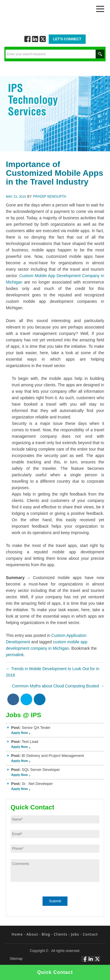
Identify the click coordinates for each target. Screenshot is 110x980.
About (32, 934)
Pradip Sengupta (50, 197)
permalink (15, 655)
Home (17, 934)
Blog (46, 934)
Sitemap (16, 959)
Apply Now (20, 733)
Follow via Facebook (27, 39)
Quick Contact (55, 972)
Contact (90, 934)
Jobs (75, 934)
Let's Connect (67, 39)
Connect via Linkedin (35, 39)
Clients (60, 934)
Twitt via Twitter (43, 39)
